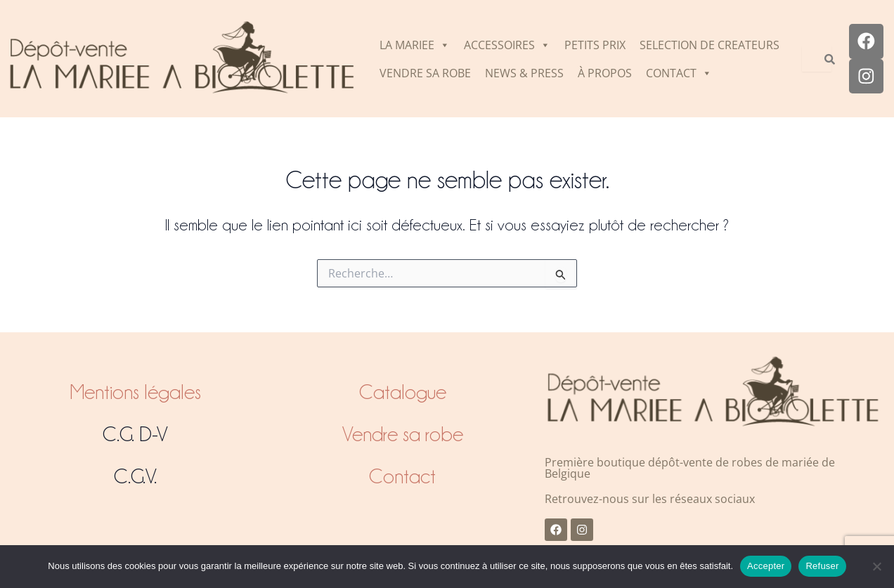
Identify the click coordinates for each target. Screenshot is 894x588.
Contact (402, 476)
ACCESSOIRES (507, 45)
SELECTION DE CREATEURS (710, 45)
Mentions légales (135, 392)
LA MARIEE (415, 45)
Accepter (766, 566)
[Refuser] (876, 566)
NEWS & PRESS (524, 73)
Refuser (822, 566)
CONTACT (679, 73)
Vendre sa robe (403, 434)
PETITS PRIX (595, 45)
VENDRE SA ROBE (425, 73)
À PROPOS (605, 73)
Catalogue (403, 392)
